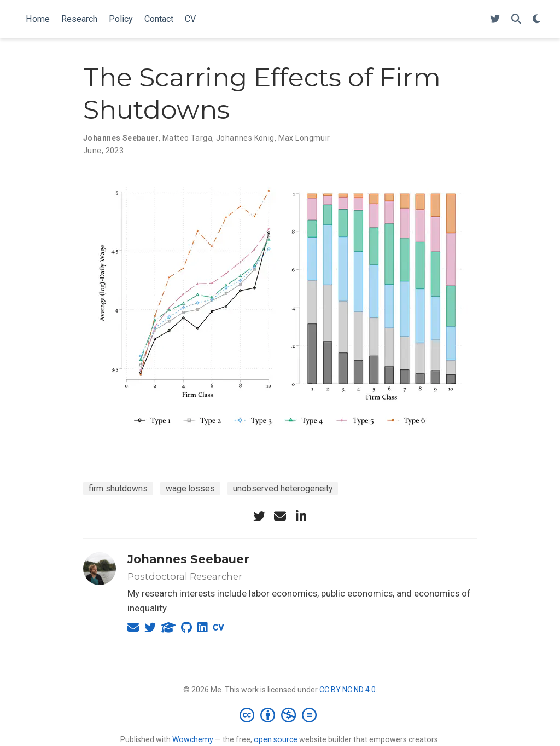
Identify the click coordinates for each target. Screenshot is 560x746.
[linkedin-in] (301, 516)
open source (276, 739)
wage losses (190, 488)
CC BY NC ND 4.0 (348, 690)
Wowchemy (193, 739)
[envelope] (280, 516)
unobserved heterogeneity (283, 488)
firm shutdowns (118, 488)
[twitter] (259, 516)
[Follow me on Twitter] (495, 19)
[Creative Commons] (280, 715)
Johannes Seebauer (188, 559)
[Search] (516, 19)
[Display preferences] (536, 19)
